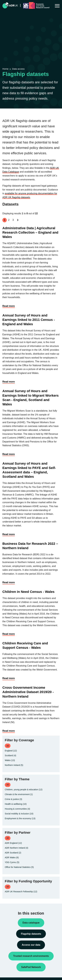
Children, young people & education (24, 790)
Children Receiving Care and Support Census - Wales (25, 645)
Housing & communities (17, 809)
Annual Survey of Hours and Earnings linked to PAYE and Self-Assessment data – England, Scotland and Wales (29, 470)
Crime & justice (13, 799)
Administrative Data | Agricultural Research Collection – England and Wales (30, 232)
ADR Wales (12, 857)
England (11, 751)
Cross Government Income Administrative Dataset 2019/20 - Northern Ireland (28, 692)
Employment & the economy (20, 818)
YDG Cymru (12, 862)
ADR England (13, 843)
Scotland (10, 755)
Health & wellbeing (16, 804)
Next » (18, 223)
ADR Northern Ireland (17, 848)
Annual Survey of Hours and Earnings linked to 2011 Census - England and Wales (29, 320)
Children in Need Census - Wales (28, 592)
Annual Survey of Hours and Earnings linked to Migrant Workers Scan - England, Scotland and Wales (31, 398)
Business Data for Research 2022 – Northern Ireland (30, 546)
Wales (10, 760)
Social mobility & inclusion (19, 814)
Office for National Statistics (19, 867)
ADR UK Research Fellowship (21, 892)
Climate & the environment (19, 794)
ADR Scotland (13, 853)
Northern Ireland (14, 765)
